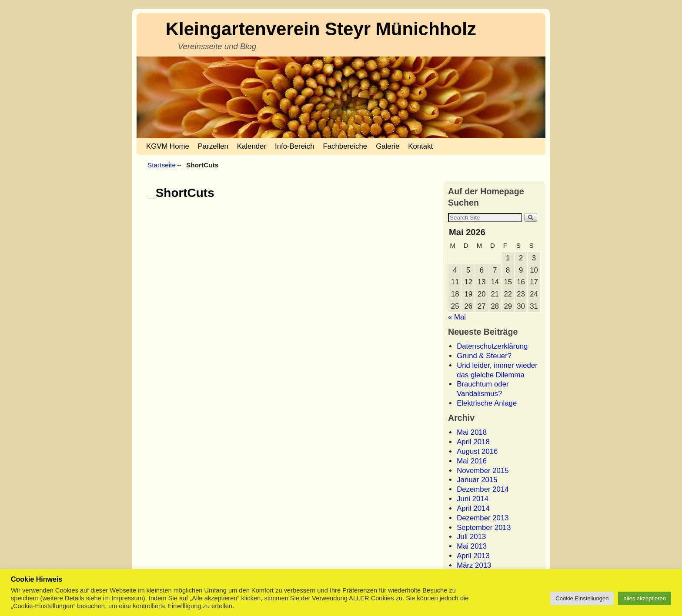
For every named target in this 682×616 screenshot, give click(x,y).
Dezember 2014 (483, 489)
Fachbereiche (345, 146)
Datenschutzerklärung (492, 346)
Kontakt (420, 146)
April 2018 (473, 442)
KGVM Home (168, 146)
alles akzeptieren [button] (645, 598)
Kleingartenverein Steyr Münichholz (321, 29)
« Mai (457, 317)
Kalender (252, 146)
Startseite (162, 165)
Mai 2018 (472, 432)
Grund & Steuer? (484, 356)
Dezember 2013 (483, 518)
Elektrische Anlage (487, 403)
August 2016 (477, 451)
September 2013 (484, 528)
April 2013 (473, 556)
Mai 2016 (472, 461)
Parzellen (213, 146)
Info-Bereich (294, 146)
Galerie (388, 146)
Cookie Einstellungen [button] (582, 598)
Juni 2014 (473, 499)
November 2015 (483, 471)
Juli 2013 (471, 537)
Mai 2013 (472, 546)
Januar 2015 (477, 480)
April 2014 (473, 508)
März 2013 (474, 565)
